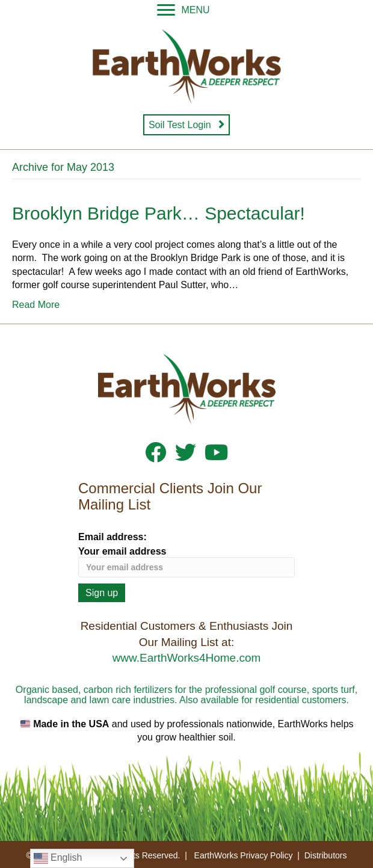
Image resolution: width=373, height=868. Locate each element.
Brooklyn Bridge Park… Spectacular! (159, 213)
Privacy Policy (266, 855)
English (58, 858)
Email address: (113, 537)
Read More (36, 305)
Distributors (326, 855)
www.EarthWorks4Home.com (187, 658)
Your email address (186, 562)
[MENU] (183, 10)
